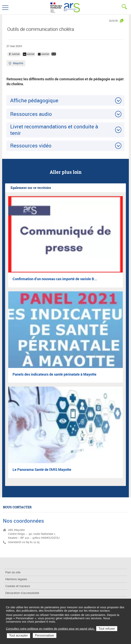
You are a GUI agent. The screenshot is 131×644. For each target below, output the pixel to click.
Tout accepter (18, 635)
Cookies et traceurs (18, 586)
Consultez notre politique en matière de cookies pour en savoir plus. (51, 629)
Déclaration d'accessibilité (22, 593)
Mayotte (18, 64)
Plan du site (13, 572)
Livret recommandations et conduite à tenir (54, 130)
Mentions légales (16, 579)
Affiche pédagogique (34, 100)
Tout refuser (107, 629)
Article (114, 21)
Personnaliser (45, 635)
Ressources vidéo (31, 145)
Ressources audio (31, 114)
